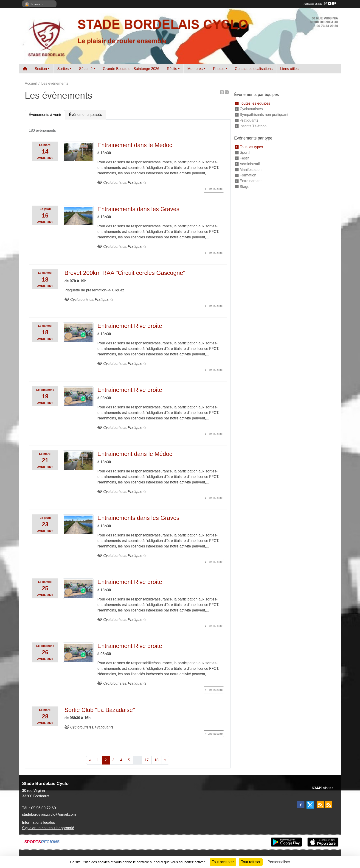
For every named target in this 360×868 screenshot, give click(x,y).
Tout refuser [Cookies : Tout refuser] (251, 862)
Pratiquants (249, 120)
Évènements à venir (45, 115)
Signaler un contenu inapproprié (48, 828)
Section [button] (41, 69)
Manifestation (251, 169)
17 (147, 760)
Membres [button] (195, 69)
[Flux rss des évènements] (329, 805)
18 (156, 760)
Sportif (245, 152)
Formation (248, 175)
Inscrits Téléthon (253, 126)
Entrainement (251, 181)
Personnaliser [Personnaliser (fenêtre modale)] (279, 862)
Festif (244, 158)
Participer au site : (320, 4)
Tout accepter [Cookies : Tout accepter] (223, 862)
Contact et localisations (254, 69)
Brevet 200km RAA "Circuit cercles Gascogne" (125, 273)
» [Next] (165, 760)
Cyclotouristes (251, 109)
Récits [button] (172, 69)
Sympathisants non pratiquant (264, 115)
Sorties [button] (63, 69)
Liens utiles (289, 69)
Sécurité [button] (86, 69)
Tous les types (251, 147)
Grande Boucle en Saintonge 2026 (131, 69)
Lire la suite (215, 189)
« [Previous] (90, 760)
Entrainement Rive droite (130, 326)
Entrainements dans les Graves (138, 209)
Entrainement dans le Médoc (135, 145)
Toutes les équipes (255, 103)
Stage (245, 187)
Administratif (250, 164)
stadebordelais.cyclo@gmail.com (49, 814)
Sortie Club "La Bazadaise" (100, 710)
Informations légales (38, 822)
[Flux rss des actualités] (320, 805)
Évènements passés (85, 115)
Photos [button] (219, 69)
